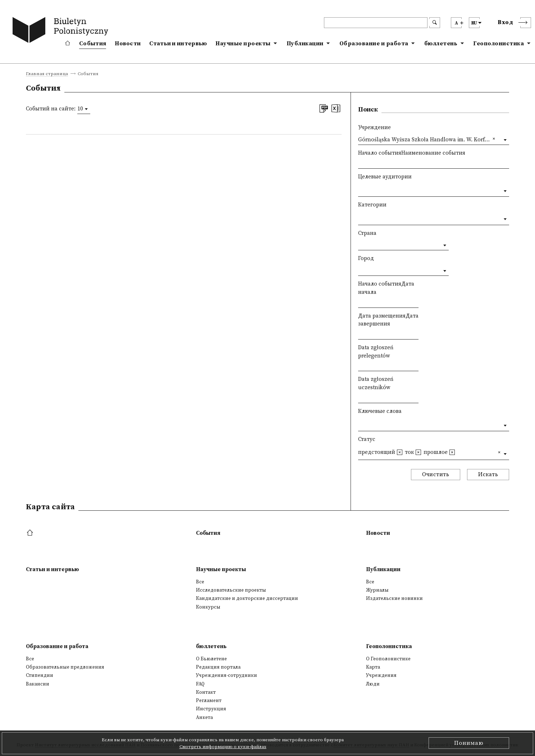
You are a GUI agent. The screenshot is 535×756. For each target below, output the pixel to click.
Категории (372, 205)
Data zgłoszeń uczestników (376, 383)
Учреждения (381, 675)
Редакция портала (218, 667)
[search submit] (435, 23)
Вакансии (38, 684)
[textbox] (360, 189)
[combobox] (84, 109)
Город (366, 258)
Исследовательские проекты (231, 590)
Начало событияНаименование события (412, 153)
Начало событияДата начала (386, 288)
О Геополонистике (388, 659)
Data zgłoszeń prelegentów (376, 352)
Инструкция (211, 709)
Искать (488, 475)
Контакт (206, 692)
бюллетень (441, 44)
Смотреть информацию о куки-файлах (223, 747)
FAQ (200, 684)
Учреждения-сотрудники (227, 675)
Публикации (305, 44)
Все (200, 582)
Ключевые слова (380, 411)
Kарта (373, 667)
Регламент (209, 701)
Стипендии (40, 675)
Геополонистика (499, 44)
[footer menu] (31, 533)
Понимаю (469, 743)
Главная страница (47, 74)
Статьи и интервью (178, 44)
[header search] (376, 23)
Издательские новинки (394, 598)
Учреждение (374, 127)
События (93, 44)
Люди (373, 684)
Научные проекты (243, 44)
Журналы (377, 590)
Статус (367, 439)
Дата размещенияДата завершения (388, 320)
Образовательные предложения (65, 667)
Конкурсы (208, 607)
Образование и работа (374, 44)
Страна (367, 233)
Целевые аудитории (385, 177)
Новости (128, 44)
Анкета (204, 718)
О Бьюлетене (211, 659)
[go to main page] (62, 31)
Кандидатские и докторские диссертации (247, 598)
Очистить (436, 475)
